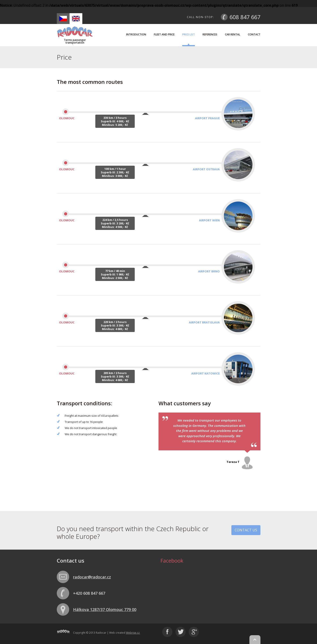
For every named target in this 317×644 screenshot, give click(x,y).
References (210, 34)
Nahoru (255, 640)
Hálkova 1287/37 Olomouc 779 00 (105, 609)
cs (63, 19)
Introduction (136, 34)
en (76, 19)
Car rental (233, 34)
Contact (254, 34)
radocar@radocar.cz (92, 577)
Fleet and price (164, 34)
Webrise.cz (133, 633)
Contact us (246, 530)
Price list (189, 34)
